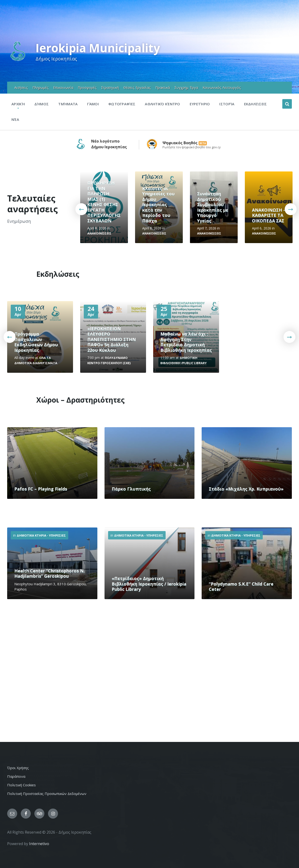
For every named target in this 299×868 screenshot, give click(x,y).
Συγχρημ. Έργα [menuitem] (186, 88)
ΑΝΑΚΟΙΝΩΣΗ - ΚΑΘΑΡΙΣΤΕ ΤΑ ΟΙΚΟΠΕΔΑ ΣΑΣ (268, 215)
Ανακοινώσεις (99, 233)
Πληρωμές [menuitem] (41, 88)
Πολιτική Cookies (21, 785)
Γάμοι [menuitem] (93, 104)
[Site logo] (18, 60)
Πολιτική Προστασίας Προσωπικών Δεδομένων (47, 793)
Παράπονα (16, 776)
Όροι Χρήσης (18, 768)
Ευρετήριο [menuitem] (200, 104)
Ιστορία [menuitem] (227, 104)
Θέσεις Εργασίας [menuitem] (137, 88)
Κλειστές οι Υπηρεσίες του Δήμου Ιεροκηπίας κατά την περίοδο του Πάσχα (158, 205)
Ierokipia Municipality (98, 48)
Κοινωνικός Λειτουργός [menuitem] (222, 88)
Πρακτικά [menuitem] (163, 88)
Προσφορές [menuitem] (87, 88)
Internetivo (39, 844)
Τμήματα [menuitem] (68, 104)
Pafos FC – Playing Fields (41, 489)
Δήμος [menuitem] (42, 104)
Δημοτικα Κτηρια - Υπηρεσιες (41, 535)
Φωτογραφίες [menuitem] (122, 104)
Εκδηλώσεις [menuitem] (256, 104)
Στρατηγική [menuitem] (110, 88)
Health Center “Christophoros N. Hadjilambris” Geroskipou (50, 573)
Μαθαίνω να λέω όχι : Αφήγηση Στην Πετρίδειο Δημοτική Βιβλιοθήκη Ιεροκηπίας (186, 342)
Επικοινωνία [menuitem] (63, 88)
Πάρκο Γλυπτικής (131, 489)
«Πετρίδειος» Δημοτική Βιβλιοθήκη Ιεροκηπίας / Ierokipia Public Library (149, 584)
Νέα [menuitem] (15, 119)
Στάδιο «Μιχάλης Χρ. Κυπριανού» (246, 489)
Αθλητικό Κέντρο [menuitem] (163, 104)
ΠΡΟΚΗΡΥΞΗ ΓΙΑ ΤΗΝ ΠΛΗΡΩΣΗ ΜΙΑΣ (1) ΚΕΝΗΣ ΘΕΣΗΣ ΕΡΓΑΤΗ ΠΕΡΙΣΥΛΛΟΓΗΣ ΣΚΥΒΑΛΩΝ (104, 202)
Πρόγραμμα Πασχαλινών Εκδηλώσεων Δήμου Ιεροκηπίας (36, 342)
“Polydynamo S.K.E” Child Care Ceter (241, 587)
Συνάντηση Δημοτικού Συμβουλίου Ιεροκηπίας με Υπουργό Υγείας (213, 207)
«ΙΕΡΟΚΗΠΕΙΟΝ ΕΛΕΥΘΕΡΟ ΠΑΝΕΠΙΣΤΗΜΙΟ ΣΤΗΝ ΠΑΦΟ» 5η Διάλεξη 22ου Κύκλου (112, 339)
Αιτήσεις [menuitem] (21, 88)
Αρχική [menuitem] (18, 104)
